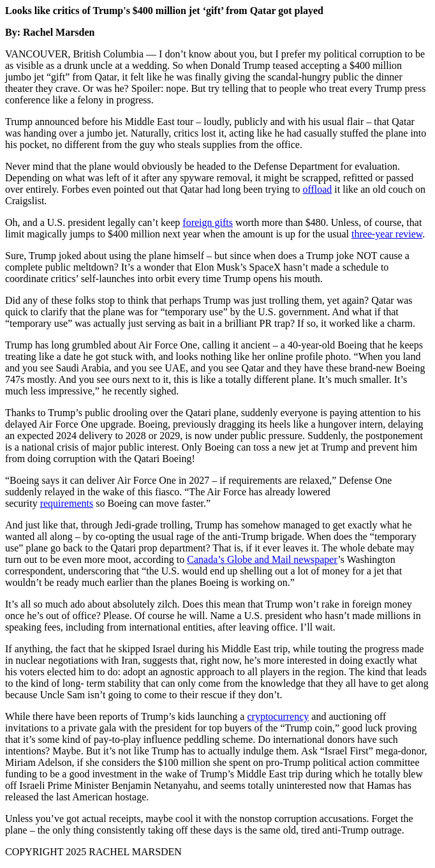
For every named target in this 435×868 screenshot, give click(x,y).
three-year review (387, 234)
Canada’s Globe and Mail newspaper (262, 559)
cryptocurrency (278, 716)
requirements (67, 503)
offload (317, 189)
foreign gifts (208, 222)
